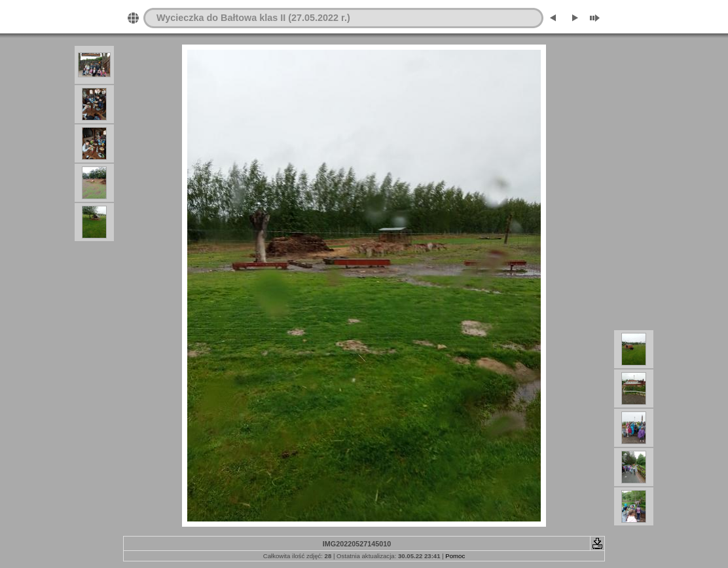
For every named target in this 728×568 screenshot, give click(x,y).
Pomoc (455, 556)
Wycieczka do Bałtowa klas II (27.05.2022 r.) (253, 18)
